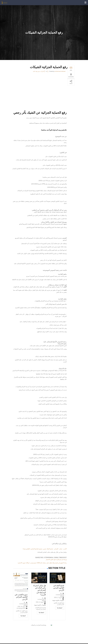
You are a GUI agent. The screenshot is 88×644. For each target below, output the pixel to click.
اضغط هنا (60, 608)
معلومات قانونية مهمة (58, 601)
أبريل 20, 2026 (21, 607)
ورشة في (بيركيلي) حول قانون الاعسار (56, 559)
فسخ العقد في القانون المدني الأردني (58, 588)
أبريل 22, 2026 (40, 605)
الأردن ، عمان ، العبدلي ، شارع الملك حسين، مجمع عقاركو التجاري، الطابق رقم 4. (45, 549)
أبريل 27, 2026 (58, 598)
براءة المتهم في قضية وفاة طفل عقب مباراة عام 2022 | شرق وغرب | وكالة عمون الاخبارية (42, 563)
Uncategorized (21, 609)
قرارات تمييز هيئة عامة (38, 71)
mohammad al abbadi (60, 71)
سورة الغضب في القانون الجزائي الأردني (22, 597)
